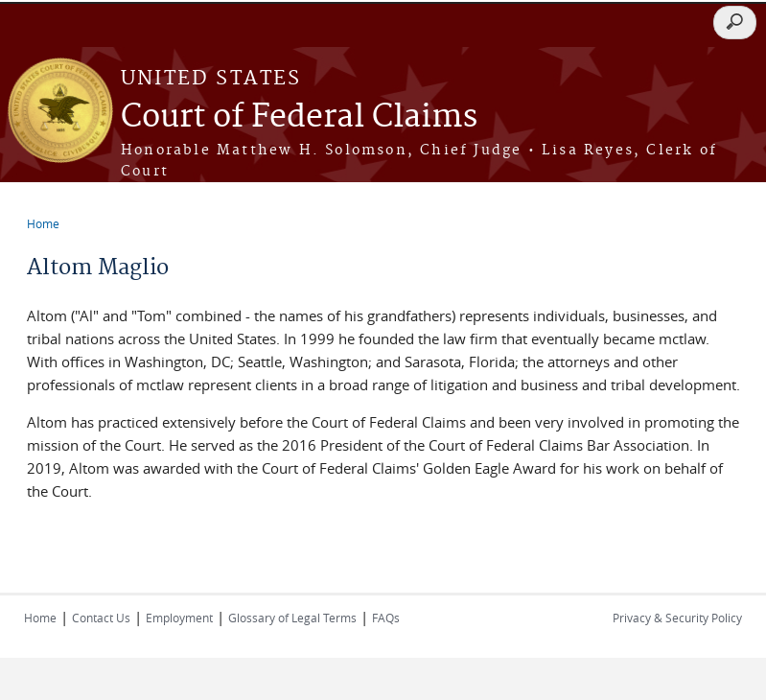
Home (43, 223)
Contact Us (101, 618)
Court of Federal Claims (299, 117)
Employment (179, 618)
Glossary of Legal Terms (292, 618)
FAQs (386, 618)
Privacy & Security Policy (677, 618)
